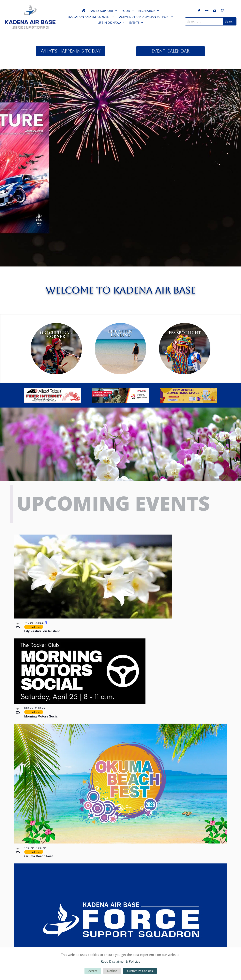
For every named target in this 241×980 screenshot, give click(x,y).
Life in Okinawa (109, 23)
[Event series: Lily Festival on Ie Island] (46, 623)
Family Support (101, 11)
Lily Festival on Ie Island (42, 631)
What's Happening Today (71, 51)
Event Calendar (171, 51)
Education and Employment (89, 17)
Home (83, 11)
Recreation (147, 11)
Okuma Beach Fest (38, 856)
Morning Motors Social (41, 716)
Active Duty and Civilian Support (144, 17)
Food (126, 11)
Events (134, 23)
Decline (112, 971)
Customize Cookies (140, 971)
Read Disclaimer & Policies (120, 961)
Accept (93, 971)
